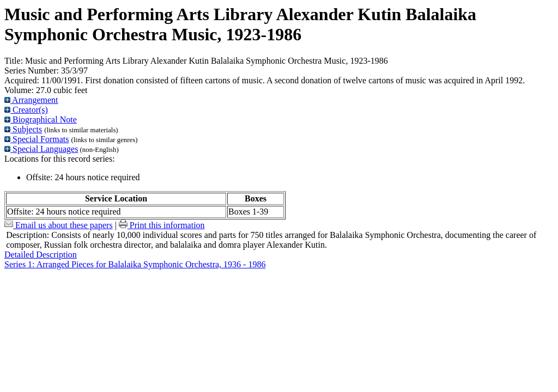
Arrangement (31, 100)
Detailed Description (41, 255)
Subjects (23, 129)
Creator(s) (26, 110)
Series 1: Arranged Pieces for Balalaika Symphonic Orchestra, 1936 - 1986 (135, 264)
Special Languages (41, 149)
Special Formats (37, 139)
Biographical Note (41, 120)
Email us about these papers (59, 225)
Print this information (162, 225)
